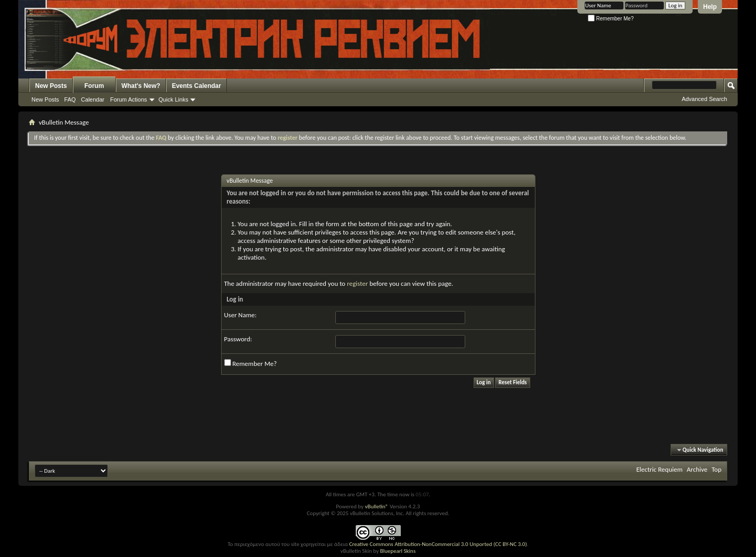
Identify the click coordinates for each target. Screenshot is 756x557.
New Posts (51, 86)
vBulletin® (376, 506)
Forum (94, 86)
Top (716, 469)
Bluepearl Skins (398, 551)
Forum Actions (128, 99)
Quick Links (174, 99)
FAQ (70, 99)
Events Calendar (196, 86)
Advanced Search (704, 99)
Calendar (93, 99)
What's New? (141, 86)
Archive (697, 469)
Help (710, 7)
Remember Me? (611, 19)
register (357, 283)
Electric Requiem (659, 469)
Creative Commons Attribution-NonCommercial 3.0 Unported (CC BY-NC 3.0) (438, 544)
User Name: (240, 315)
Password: (238, 339)
